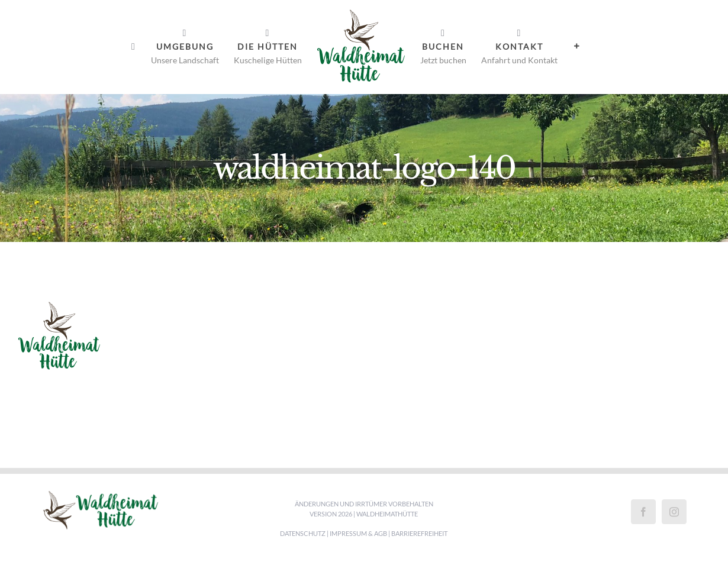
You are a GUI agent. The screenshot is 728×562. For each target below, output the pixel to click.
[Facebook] (643, 512)
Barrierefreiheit (419, 533)
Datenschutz (303, 533)
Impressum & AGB (358, 533)
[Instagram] (674, 512)
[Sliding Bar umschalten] (577, 46)
